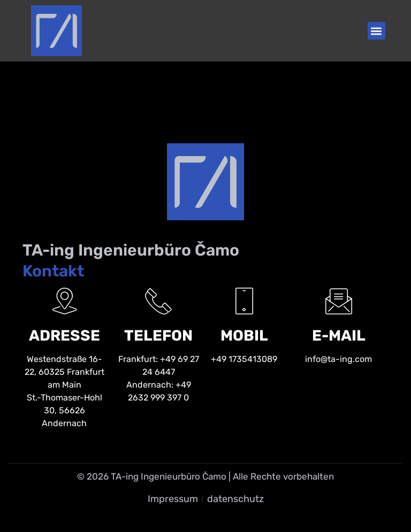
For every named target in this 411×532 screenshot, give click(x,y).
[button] (376, 31)
